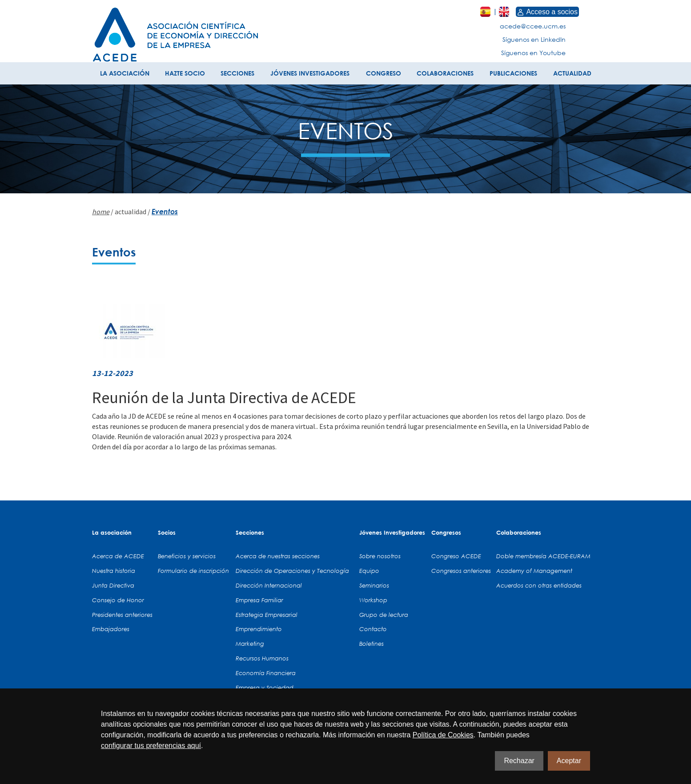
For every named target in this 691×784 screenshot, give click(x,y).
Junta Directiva (113, 585)
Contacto (373, 629)
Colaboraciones (519, 532)
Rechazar (519, 761)
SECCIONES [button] (237, 73)
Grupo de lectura (384, 615)
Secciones (250, 532)
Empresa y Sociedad (265, 688)
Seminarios (374, 585)
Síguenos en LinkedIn (534, 39)
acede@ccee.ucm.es (533, 26)
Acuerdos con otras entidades (539, 585)
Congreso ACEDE (456, 556)
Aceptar (569, 761)
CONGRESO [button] (384, 73)
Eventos (165, 211)
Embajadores (111, 629)
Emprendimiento (259, 629)
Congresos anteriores (461, 571)
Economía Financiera (266, 673)
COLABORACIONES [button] (445, 73)
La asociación (112, 532)
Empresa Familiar (259, 600)
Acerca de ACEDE (118, 556)
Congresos (446, 532)
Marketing (250, 644)
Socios (167, 532)
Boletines (372, 644)
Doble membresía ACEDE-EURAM (543, 556)
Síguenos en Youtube (533, 53)
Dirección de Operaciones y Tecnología (292, 571)
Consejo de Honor (118, 600)
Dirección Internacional (269, 585)
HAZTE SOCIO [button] (185, 73)
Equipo (369, 571)
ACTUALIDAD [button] (572, 73)
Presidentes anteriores (122, 615)
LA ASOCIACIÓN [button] (125, 73)
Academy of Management (534, 571)
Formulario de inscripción (193, 571)
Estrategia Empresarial (267, 615)
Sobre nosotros (380, 556)
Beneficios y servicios (187, 556)
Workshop (373, 600)
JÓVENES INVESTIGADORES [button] (310, 73)
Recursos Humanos (262, 658)
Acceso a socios (547, 12)
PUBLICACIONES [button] (513, 73)
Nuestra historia (114, 571)
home (101, 212)
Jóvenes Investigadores (392, 532)
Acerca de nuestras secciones (278, 556)
